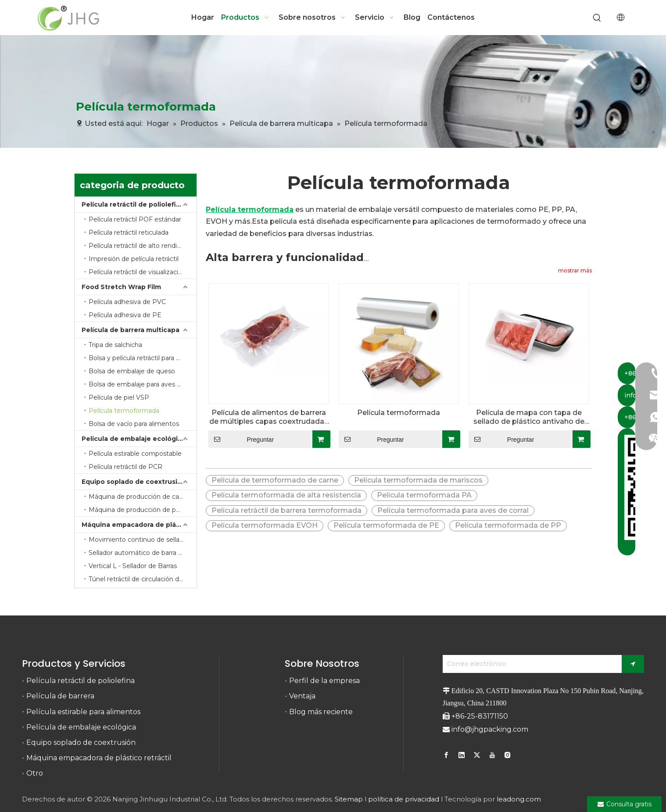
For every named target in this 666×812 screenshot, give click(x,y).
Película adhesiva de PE (125, 315)
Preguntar (241, 439)
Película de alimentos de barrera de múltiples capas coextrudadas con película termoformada (269, 417)
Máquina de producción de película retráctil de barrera (143, 510)
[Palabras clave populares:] (597, 18)
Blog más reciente (321, 712)
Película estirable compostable (135, 454)
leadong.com (519, 799)
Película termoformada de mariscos (418, 480)
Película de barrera (60, 696)
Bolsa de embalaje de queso (132, 371)
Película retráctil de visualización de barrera (143, 272)
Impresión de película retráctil (134, 259)
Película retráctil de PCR (125, 467)
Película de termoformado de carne (275, 480)
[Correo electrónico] (530, 664)
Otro (35, 773)
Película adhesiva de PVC (127, 302)
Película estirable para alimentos (83, 712)
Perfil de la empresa (324, 681)
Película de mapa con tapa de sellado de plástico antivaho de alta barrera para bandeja (529, 417)
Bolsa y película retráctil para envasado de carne (143, 358)
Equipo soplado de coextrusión (134, 482)
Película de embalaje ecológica (134, 439)
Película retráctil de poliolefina (133, 204)
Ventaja (302, 696)
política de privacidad (404, 799)
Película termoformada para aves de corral (453, 510)
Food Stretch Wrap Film (121, 287)
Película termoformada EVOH (265, 525)
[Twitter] (477, 755)
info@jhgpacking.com (490, 729)
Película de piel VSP (119, 397)
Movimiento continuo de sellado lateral (143, 540)
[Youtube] (492, 755)
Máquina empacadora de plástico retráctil (139, 525)
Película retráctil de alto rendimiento (143, 246)
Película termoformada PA (424, 495)
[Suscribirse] (633, 664)
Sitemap (349, 799)
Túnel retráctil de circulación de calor (143, 579)
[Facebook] (447, 755)
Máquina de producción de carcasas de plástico (143, 497)
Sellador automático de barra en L (140, 553)
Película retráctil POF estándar (135, 219)
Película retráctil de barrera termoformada (286, 510)
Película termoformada (124, 411)
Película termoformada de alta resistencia (286, 495)
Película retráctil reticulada (129, 233)
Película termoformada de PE (386, 525)
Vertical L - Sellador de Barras (133, 566)
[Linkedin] (462, 755)
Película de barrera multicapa (131, 330)
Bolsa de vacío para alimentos (134, 424)
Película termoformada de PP (508, 525)
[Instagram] (508, 755)
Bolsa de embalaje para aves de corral (143, 384)
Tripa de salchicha (115, 345)
